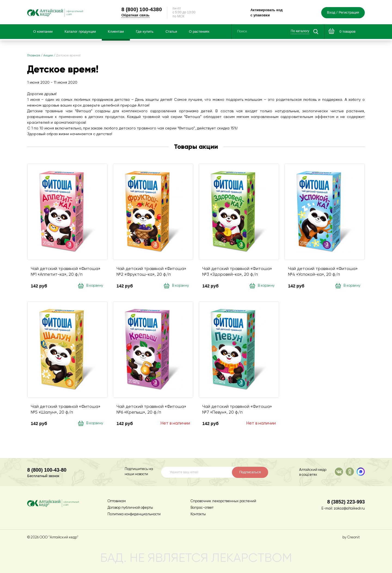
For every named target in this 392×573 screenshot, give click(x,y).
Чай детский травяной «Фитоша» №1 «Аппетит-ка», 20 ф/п (66, 273)
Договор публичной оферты (130, 508)
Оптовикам (117, 501)
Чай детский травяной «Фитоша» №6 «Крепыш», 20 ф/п (151, 411)
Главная (34, 57)
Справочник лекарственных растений (223, 501)
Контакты (198, 514)
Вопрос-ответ (202, 508)
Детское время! (68, 57)
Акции (48, 57)
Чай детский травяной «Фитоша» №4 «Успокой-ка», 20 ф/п (323, 273)
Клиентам (116, 33)
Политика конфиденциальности (134, 514)
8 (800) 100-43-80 (47, 470)
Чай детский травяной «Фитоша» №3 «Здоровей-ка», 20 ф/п (237, 273)
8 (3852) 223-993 (346, 502)
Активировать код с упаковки (269, 13)
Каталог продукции (80, 33)
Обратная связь (142, 16)
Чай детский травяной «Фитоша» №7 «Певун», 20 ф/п (237, 411)
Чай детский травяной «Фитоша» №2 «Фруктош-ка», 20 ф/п (151, 273)
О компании (43, 33)
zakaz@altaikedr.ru (349, 509)
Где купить (145, 33)
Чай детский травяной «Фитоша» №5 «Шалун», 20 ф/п (66, 411)
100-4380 (148, 10)
